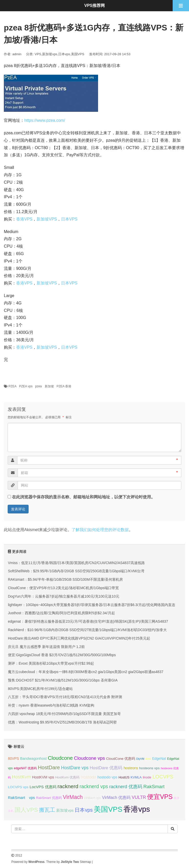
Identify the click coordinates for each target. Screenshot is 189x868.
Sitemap (86, 862)
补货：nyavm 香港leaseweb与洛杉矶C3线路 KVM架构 (51, 705)
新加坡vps (50, 54)
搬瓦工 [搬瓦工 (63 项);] (47, 810)
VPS (38, 54)
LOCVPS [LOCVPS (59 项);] (163, 777)
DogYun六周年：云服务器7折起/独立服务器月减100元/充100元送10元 (64, 596)
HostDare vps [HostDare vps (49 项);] (75, 768)
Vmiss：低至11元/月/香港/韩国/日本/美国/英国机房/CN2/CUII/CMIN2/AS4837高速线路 (76, 563)
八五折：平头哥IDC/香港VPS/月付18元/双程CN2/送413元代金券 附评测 (65, 697)
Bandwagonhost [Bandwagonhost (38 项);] (33, 759)
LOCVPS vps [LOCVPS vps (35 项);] (18, 787)
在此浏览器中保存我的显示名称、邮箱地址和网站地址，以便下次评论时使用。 (84, 497)
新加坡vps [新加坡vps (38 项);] (65, 810)
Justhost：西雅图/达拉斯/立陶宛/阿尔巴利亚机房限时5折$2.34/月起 (61, 613)
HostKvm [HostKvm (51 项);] (21, 777)
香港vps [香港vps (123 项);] (137, 809)
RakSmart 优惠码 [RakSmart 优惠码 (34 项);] (49, 798)
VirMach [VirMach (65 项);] (73, 797)
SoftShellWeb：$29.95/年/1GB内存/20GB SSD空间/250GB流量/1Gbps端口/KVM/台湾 (76, 571)
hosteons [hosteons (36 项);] (131, 768)
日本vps (64, 54)
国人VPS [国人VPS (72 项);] (26, 810)
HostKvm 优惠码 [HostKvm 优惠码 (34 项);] (67, 777)
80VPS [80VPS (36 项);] (13, 759)
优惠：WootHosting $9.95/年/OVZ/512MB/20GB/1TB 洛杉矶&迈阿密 (62, 722)
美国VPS (78, 54)
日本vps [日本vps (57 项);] (84, 810)
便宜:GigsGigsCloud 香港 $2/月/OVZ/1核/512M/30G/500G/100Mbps (62, 655)
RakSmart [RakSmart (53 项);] (154, 787)
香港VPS (24, 219)
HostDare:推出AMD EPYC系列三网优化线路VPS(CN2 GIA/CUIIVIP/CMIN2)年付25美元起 (79, 638)
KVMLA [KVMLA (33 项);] (136, 777)
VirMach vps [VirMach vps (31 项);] (92, 798)
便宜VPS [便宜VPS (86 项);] (160, 797)
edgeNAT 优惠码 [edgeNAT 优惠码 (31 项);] (25, 768)
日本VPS (69, 219)
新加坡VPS (47, 219)
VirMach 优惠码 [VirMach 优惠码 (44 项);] (116, 797)
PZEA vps (26, 386)
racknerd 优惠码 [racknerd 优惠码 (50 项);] (126, 787)
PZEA (12, 386)
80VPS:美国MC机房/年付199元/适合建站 (40, 689)
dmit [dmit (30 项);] (148, 759)
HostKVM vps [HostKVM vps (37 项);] (43, 777)
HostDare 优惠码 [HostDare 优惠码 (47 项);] (106, 768)
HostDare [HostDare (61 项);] (49, 767)
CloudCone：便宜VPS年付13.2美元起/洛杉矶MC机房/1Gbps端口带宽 (63, 588)
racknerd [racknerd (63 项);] (68, 786)
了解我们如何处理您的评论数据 (100, 530)
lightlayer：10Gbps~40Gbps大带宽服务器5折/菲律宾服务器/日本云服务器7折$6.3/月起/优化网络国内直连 (92, 605)
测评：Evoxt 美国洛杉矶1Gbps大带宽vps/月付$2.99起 (51, 663)
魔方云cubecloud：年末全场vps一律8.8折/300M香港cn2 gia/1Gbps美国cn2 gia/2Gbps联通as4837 (86, 672)
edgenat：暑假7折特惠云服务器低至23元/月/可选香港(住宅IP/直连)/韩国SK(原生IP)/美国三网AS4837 (88, 621)
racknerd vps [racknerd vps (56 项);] (94, 786)
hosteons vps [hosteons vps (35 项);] (149, 768)
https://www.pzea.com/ (45, 120)
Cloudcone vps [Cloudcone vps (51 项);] (89, 758)
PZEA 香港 (64, 386)
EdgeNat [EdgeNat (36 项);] (159, 759)
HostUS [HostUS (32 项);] (124, 777)
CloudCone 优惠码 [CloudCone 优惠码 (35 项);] (121, 759)
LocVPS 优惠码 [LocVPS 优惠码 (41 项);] (43, 787)
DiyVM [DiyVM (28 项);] (140, 759)
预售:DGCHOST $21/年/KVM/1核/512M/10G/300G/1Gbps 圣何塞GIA (63, 680)
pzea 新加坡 (44, 386)
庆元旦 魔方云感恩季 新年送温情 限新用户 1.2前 (46, 647)
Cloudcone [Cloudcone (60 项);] (60, 758)
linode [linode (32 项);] (147, 777)
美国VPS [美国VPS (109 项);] (108, 809)
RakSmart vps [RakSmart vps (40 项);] (21, 798)
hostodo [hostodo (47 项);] (88, 777)
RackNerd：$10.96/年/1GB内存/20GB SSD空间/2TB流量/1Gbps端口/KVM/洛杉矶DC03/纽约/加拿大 (87, 630)
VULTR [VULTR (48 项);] (139, 797)
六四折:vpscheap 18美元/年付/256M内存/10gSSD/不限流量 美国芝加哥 (64, 714)
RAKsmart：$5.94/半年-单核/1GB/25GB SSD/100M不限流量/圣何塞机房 (65, 579)
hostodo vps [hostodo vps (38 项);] (107, 777)
